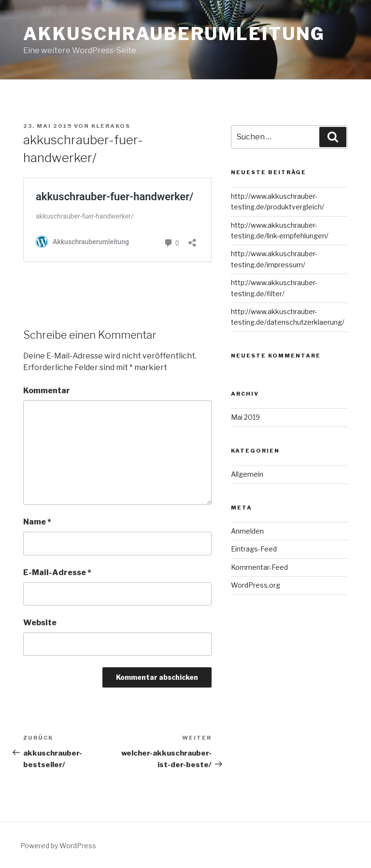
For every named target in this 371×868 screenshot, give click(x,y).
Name (37, 522)
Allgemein (247, 474)
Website (40, 623)
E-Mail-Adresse (57, 572)
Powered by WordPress (58, 846)
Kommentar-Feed (259, 567)
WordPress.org (256, 585)
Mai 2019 (245, 417)
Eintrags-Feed (254, 549)
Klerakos (111, 126)
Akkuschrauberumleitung (174, 34)
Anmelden (247, 531)
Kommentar (47, 391)
